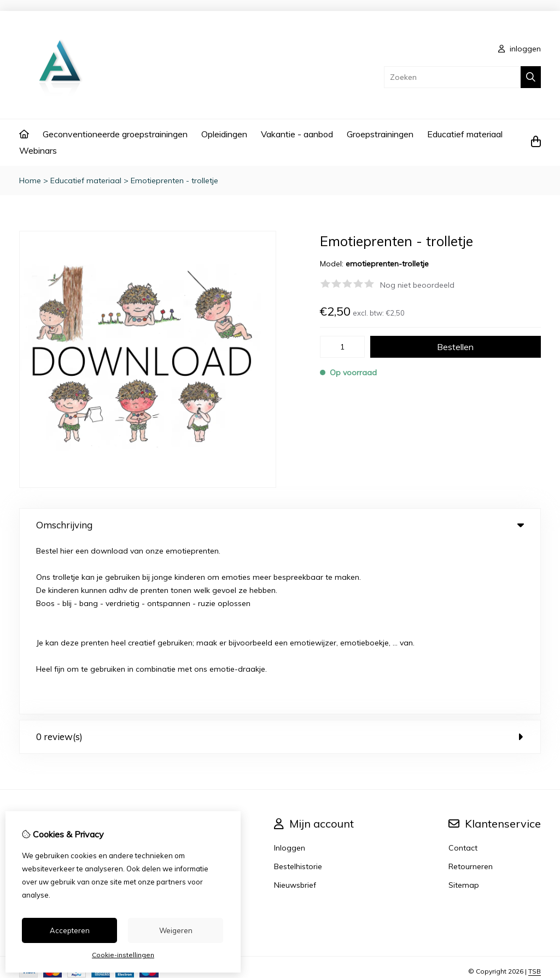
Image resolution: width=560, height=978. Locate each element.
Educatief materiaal (465, 134)
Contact (463, 676)
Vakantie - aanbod (297, 134)
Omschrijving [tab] (280, 525)
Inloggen (290, 676)
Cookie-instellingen (123, 955)
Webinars (38, 150)
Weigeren (176, 930)
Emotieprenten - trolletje (174, 181)
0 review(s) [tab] (280, 564)
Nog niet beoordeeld (417, 285)
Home (30, 181)
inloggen (520, 49)
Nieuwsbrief (295, 713)
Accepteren (70, 930)
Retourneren (471, 694)
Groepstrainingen (380, 134)
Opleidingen (224, 134)
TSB (535, 799)
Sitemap (464, 713)
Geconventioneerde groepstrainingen (115, 134)
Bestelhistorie (298, 694)
